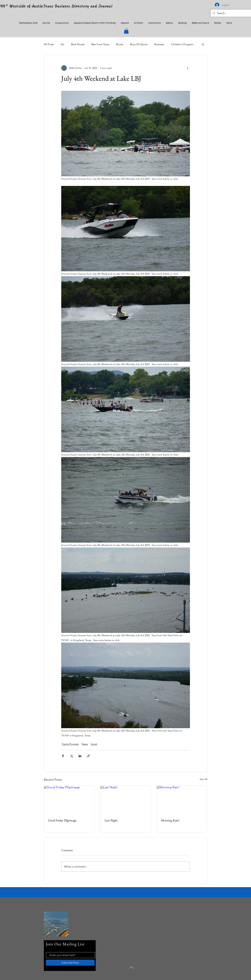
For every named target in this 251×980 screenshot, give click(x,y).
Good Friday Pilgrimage (62, 820)
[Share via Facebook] (63, 756)
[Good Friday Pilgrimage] (69, 800)
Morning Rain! (170, 820)
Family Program (70, 744)
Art (62, 44)
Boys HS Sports (139, 44)
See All (204, 779)
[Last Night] (125, 800)
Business (159, 44)
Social (94, 744)
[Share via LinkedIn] (80, 756)
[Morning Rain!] (182, 800)
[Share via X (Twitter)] (71, 756)
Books (120, 44)
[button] (126, 31)
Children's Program (182, 44)
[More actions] (188, 68)
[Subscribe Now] (70, 963)
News (85, 744)
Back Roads (78, 44)
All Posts (49, 44)
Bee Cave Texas (100, 44)
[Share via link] (88, 756)
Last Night (111, 820)
